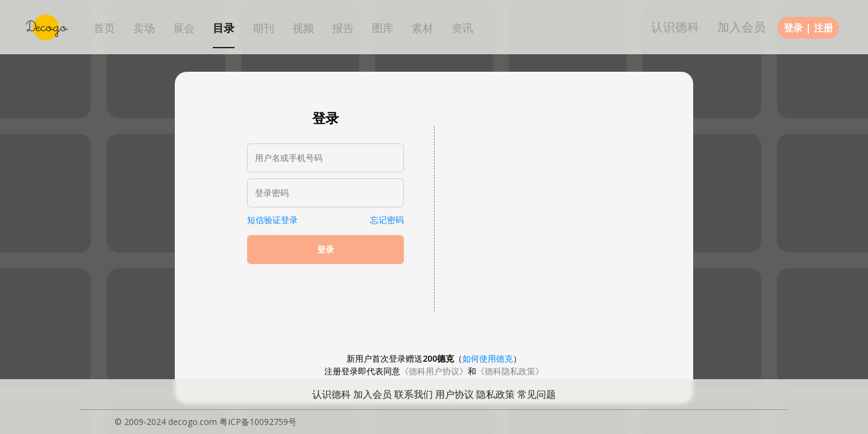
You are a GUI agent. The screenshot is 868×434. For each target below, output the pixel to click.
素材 (423, 28)
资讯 (462, 28)
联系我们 (414, 394)
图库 (383, 28)
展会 (184, 28)
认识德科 (675, 27)
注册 (823, 28)
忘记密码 (387, 220)
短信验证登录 (272, 220)
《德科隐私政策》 (510, 371)
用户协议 (454, 394)
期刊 (263, 28)
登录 (793, 28)
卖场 (144, 28)
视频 (303, 28)
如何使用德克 (488, 358)
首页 (104, 28)
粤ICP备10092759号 (258, 422)
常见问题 (536, 394)
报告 (343, 28)
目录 (224, 28)
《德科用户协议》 (434, 371)
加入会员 (741, 27)
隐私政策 (495, 394)
